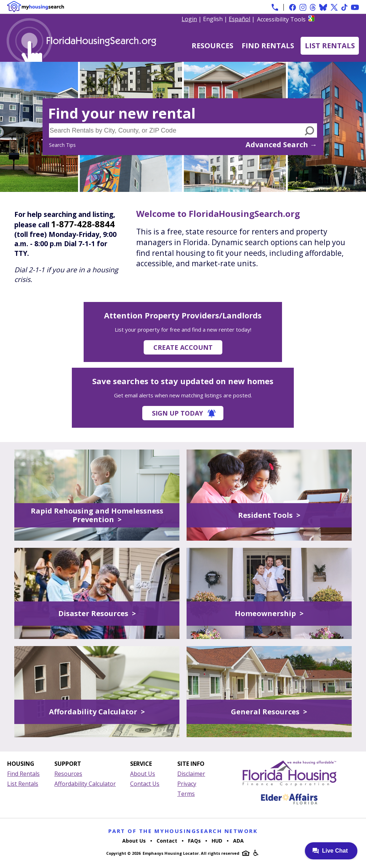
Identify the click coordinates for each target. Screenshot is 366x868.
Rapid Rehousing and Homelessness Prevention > (97, 515)
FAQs (194, 841)
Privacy (187, 784)
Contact (167, 841)
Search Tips (62, 145)
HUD (217, 841)
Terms (186, 794)
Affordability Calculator (85, 784)
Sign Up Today (177, 413)
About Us (143, 774)
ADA (238, 841)
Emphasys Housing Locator (171, 853)
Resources (212, 46)
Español (239, 19)
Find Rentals (268, 46)
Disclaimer (191, 774)
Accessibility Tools (281, 19)
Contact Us (145, 784)
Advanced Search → (281, 145)
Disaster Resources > (97, 613)
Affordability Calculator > (97, 712)
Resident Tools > (269, 515)
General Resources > (269, 712)
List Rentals (330, 46)
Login (189, 19)
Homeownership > (269, 613)
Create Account (183, 347)
